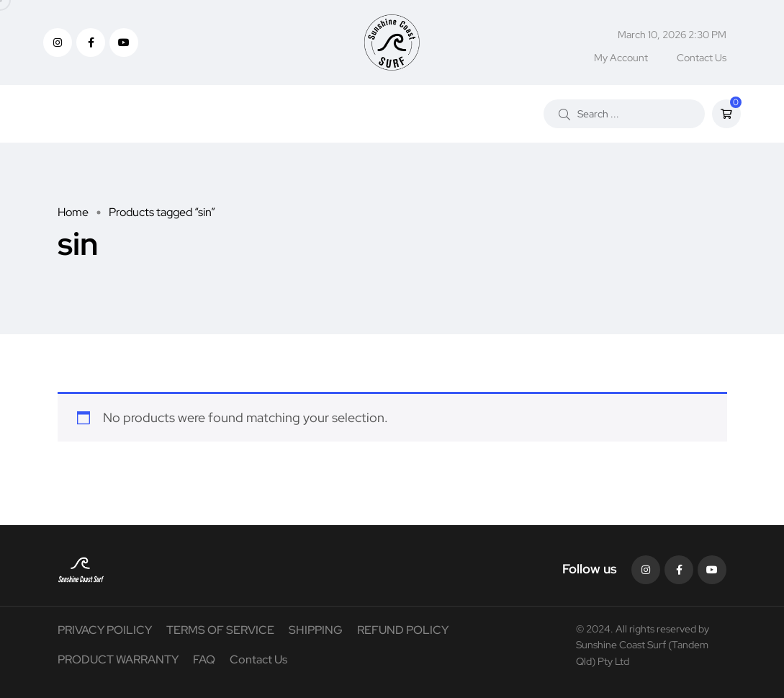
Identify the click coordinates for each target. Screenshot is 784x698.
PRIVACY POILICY (105, 630)
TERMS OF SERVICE (220, 630)
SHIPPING (316, 630)
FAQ (204, 659)
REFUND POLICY (403, 630)
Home (73, 212)
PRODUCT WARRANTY (118, 659)
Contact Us (702, 58)
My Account (621, 58)
